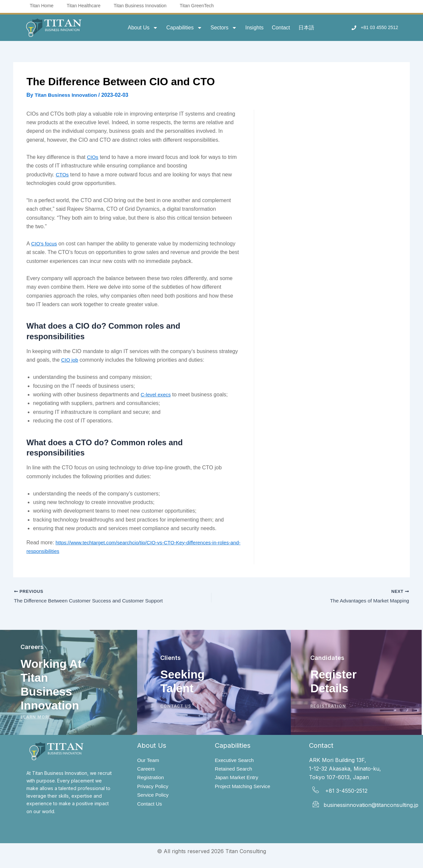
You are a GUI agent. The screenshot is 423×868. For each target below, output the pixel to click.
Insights (254, 28)
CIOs (93, 157)
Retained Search (234, 769)
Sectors (224, 28)
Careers (147, 769)
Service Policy (154, 796)
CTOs (63, 175)
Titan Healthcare (84, 6)
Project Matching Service (244, 787)
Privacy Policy (154, 787)
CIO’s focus (45, 244)
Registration (151, 778)
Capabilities (184, 28)
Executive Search (235, 760)
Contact (281, 28)
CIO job (70, 360)
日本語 (306, 28)
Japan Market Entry (238, 778)
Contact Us (150, 805)
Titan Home (42, 6)
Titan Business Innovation (140, 6)
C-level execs (157, 395)
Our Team (149, 760)
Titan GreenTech (197, 6)
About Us (143, 28)
